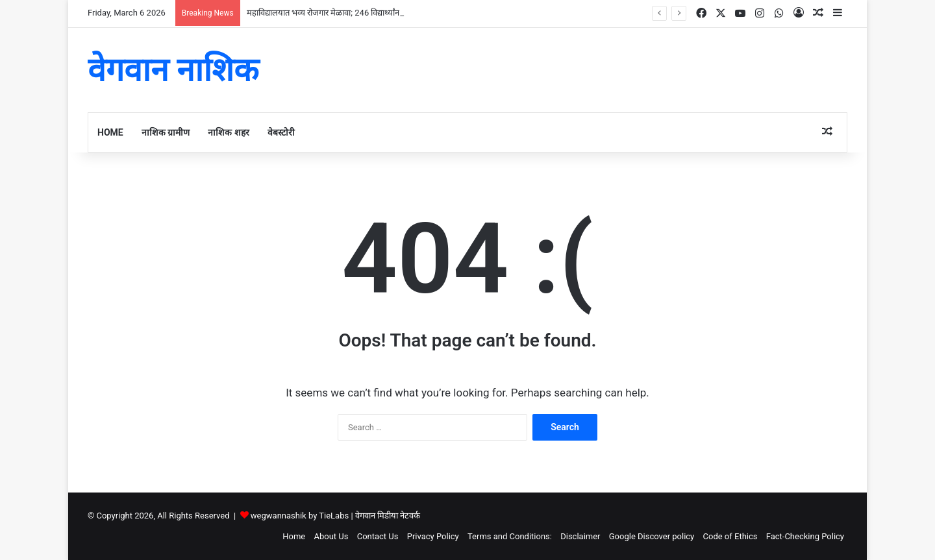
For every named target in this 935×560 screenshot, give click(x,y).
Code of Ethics (730, 536)
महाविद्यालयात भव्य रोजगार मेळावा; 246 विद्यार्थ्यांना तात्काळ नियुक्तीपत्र (354, 13)
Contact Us (378, 536)
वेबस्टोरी (281, 132)
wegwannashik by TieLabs (300, 516)
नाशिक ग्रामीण (166, 132)
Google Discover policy (652, 536)
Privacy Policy (433, 536)
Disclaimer (580, 536)
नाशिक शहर (228, 132)
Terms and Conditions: (510, 536)
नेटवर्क (410, 516)
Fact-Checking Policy (805, 536)
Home (110, 132)
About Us (331, 536)
